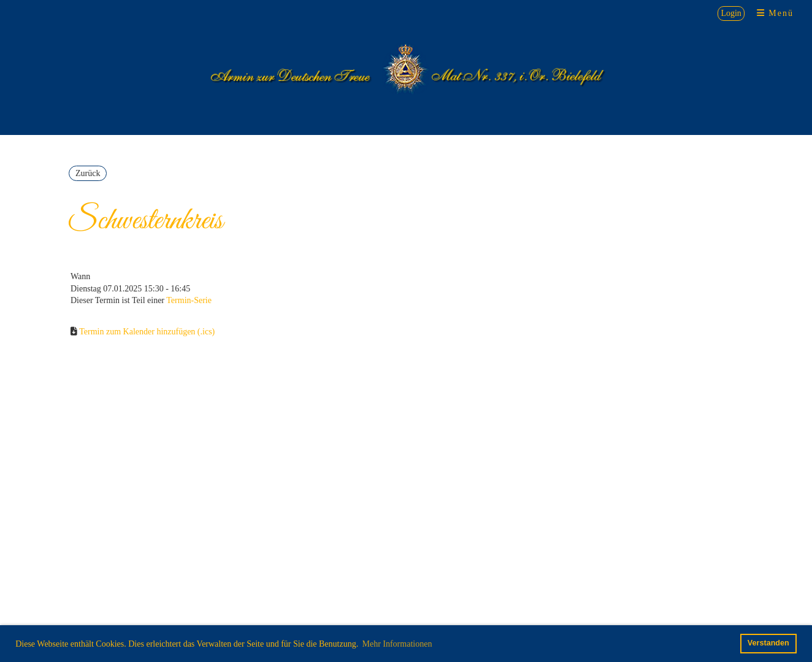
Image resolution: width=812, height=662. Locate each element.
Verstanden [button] (768, 643)
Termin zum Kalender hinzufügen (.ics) (147, 332)
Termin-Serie (189, 300)
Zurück (88, 173)
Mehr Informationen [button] (397, 644)
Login (731, 13)
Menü (775, 13)
